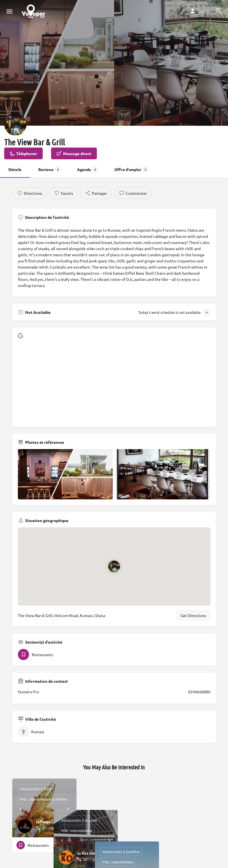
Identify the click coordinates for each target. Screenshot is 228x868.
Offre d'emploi (131, 169)
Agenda (87, 169)
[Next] (68, 809)
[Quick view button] (57, 845)
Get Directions (193, 615)
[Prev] (21, 809)
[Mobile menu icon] (9, 11)
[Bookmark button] (68, 845)
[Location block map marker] (114, 566)
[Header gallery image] (57, 63)
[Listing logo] (15, 124)
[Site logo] (34, 11)
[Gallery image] (65, 474)
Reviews (49, 169)
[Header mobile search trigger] (219, 11)
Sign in (204, 11)
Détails (15, 169)
